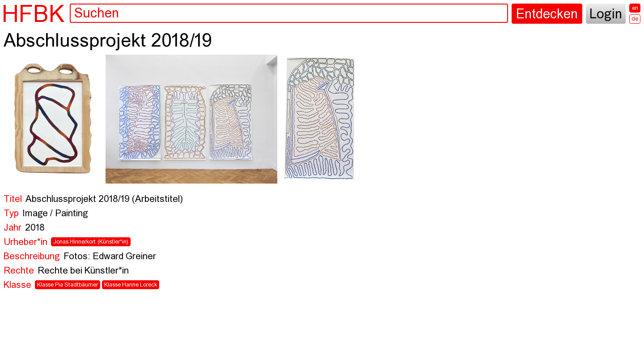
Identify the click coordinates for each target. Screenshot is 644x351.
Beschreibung (32, 257)
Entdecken (547, 15)
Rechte (19, 271)
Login (606, 15)
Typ (11, 214)
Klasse (17, 285)
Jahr (13, 228)
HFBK (33, 14)
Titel (13, 199)
